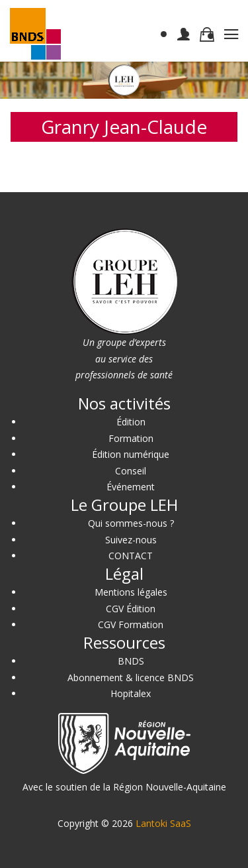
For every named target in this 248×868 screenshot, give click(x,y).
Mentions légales (131, 592)
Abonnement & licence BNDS (131, 678)
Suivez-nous (131, 540)
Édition (131, 422)
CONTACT (131, 556)
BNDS (131, 661)
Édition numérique (131, 454)
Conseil (131, 471)
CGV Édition (131, 609)
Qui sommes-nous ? (131, 523)
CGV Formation (131, 624)
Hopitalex (131, 693)
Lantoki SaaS (163, 823)
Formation (131, 438)
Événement (131, 487)
